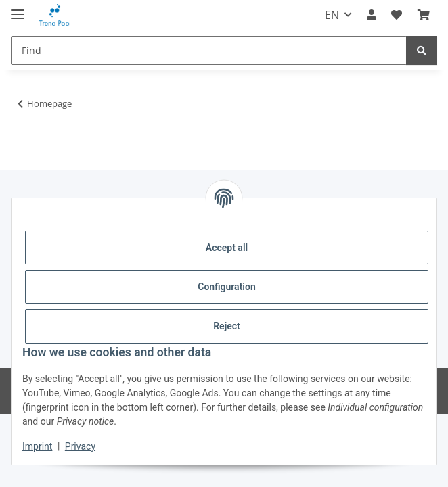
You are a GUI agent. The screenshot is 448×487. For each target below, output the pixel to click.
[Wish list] (397, 15)
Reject (227, 326)
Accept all (227, 248)
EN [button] (332, 15)
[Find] (209, 50)
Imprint (37, 446)
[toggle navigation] (18, 8)
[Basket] (424, 15)
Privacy (80, 446)
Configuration (226, 287)
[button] (372, 15)
